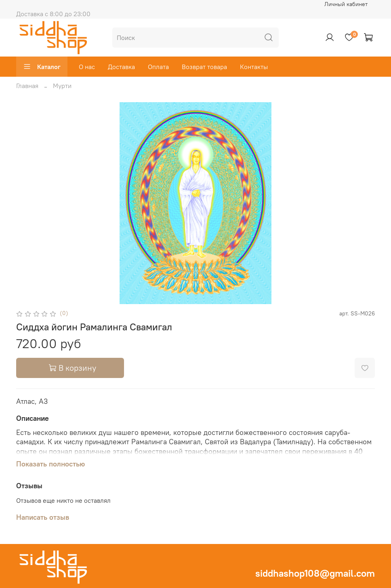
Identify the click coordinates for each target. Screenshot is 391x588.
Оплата (158, 67)
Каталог (42, 67)
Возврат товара (204, 67)
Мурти (62, 86)
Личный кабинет (346, 4)
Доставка (121, 67)
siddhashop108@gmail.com (315, 573)
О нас (87, 67)
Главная (27, 86)
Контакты (254, 67)
